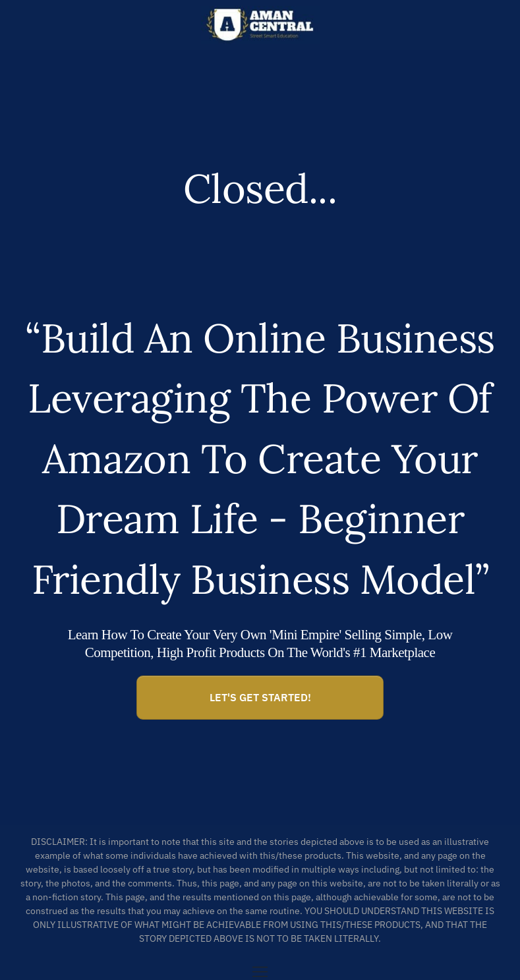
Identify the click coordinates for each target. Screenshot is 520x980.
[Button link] (260, 698)
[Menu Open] (260, 972)
